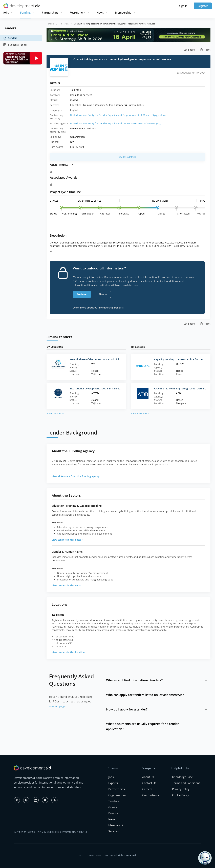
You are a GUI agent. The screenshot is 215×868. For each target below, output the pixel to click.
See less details (127, 157)
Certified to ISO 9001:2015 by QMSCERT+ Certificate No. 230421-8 (50, 832)
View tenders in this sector (67, 540)
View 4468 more (140, 413)
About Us (148, 777)
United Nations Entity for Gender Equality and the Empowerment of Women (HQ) (116, 123)
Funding (25, 13)
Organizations (117, 795)
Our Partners (151, 795)
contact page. (58, 706)
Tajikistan (64, 24)
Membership (123, 13)
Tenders (10, 38)
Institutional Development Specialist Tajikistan (96, 389)
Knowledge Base (182, 777)
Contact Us (149, 783)
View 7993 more (55, 413)
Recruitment (77, 13)
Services (114, 831)
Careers (147, 789)
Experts (113, 783)
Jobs (6, 13)
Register (203, 6)
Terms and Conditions (186, 783)
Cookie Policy (180, 795)
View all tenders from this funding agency (76, 476)
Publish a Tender (15, 45)
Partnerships (50, 13)
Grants (113, 807)
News (100, 13)
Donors (113, 813)
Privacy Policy (181, 789)
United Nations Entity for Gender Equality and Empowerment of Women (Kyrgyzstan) (118, 115)
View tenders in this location (68, 652)
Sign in (183, 6)
